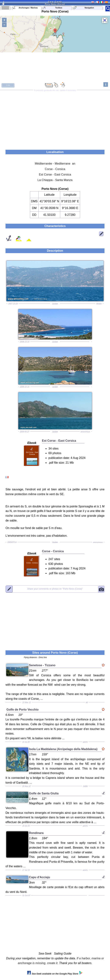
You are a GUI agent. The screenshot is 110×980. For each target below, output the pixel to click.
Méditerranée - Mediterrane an (55, 164)
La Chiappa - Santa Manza (55, 180)
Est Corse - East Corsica (55, 175)
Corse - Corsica (55, 169)
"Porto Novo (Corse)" (55, 589)
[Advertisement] (55, 119)
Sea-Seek (55, 2)
